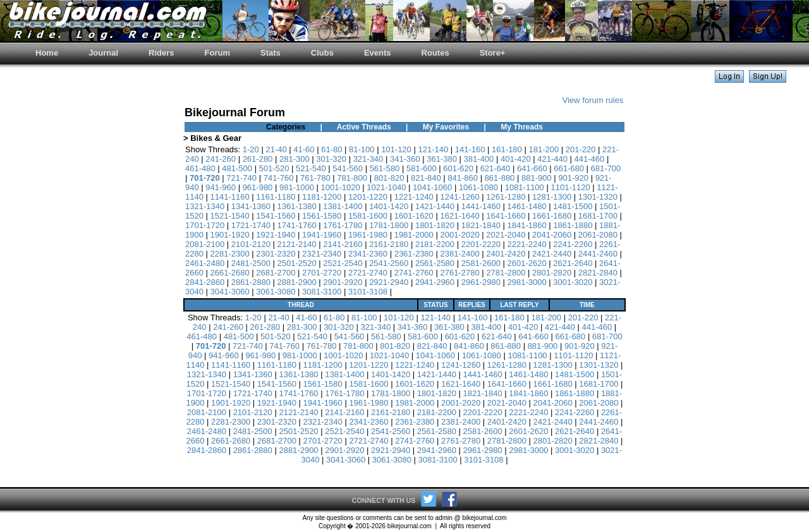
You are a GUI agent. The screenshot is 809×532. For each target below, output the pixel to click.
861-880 (500, 178)
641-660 (532, 168)
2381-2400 (459, 254)
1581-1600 (368, 216)
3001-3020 (573, 282)
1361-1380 (297, 206)
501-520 (274, 168)
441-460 (590, 159)
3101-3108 (368, 292)
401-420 (516, 159)
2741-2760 (414, 273)
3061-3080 (276, 292)
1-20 (251, 149)
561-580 (385, 168)
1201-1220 (368, 197)
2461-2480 (205, 263)
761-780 (315, 178)
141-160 (470, 149)
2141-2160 (343, 244)
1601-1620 (414, 216)
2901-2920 (343, 282)
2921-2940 (389, 282)
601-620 (458, 168)
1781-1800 (389, 225)
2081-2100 (205, 244)
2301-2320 (276, 254)
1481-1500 (573, 206)
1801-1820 (435, 225)
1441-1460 (481, 206)
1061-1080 (478, 187)
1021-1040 (386, 187)
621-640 (496, 168)
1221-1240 (414, 197)
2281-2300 (230, 254)
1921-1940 (276, 235)
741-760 (279, 178)
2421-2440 (552, 254)
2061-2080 (598, 235)
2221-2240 (526, 244)
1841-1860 (526, 225)
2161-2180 (389, 244)
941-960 (221, 187)
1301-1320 (598, 197)
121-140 (433, 149)
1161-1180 (276, 197)
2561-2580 (435, 263)
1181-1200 (322, 197)
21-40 (276, 149)
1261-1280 (506, 197)
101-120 (396, 149)
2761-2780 (459, 273)
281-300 (295, 159)
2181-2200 (435, 244)
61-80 (332, 149)
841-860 (463, 178)
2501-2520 (297, 263)
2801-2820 (552, 273)
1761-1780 (343, 225)
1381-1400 (343, 206)
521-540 (311, 168)
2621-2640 (573, 263)
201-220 (581, 149)
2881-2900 (297, 282)
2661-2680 (230, 273)
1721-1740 (251, 225)
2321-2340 (322, 254)
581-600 (422, 168)
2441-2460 (598, 254)
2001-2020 (459, 235)
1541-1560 (276, 216)
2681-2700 (276, 273)
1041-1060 (432, 187)
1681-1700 (598, 216)
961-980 (258, 187)
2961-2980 (481, 282)
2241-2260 (573, 244)
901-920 (573, 178)
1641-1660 (506, 216)
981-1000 (297, 187)
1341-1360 (251, 206)
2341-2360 (368, 254)
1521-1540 (230, 216)
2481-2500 (251, 263)
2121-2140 (297, 244)
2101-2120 (251, 244)
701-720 (205, 178)
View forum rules (593, 100)
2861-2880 (251, 282)
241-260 (221, 159)
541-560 (348, 168)
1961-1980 (368, 235)
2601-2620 (526, 263)
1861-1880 (573, 225)
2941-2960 (435, 282)
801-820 (389, 178)
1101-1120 (570, 187)
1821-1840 (481, 225)
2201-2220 (481, 244)
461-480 (200, 168)
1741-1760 (297, 225)
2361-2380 (414, 254)
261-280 (258, 159)
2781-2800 (506, 273)
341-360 (405, 159)
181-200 (544, 149)
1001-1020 (341, 187)
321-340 (368, 159)
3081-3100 (322, 292)
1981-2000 (414, 235)
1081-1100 (525, 187)
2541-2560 (389, 263)
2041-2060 (552, 235)
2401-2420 (506, 254)
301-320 (331, 159)
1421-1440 (435, 206)
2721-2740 (368, 273)
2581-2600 (481, 263)
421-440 (552, 159)
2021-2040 (506, 235)
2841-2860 (205, 282)
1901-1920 (230, 235)
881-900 (537, 178)
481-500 (237, 168)
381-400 (479, 159)
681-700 (606, 168)
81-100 (362, 149)
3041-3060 (230, 292)
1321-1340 (205, 206)
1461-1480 (526, 206)
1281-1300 (552, 197)
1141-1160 (230, 197)
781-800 (352, 178)
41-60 (304, 149)
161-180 (507, 149)
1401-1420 (389, 206)
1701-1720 (205, 225)
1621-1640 (459, 216)
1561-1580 (322, 216)
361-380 (442, 159)
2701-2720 (322, 273)
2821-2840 (598, 273)
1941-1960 (322, 235)
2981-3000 (526, 282)
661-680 (569, 168)
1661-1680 (552, 216)
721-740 (241, 178)
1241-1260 (459, 197)
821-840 (426, 178)
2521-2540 (343, 263)
